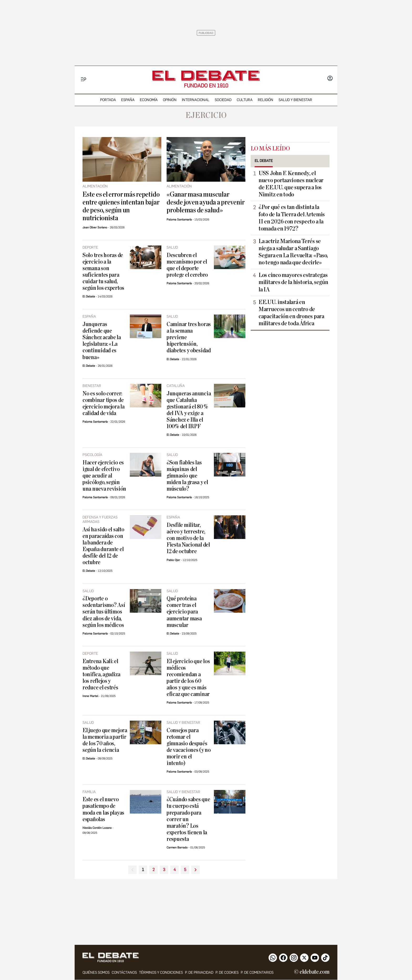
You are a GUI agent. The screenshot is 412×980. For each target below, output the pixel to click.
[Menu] (84, 79)
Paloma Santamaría (179, 220)
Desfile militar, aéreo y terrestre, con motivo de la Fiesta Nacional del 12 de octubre (188, 538)
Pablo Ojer (173, 560)
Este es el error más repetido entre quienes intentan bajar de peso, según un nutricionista (121, 206)
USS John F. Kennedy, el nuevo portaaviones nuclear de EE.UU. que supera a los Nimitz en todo (291, 184)
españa (128, 100)
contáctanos (124, 973)
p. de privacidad (199, 973)
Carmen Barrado (177, 848)
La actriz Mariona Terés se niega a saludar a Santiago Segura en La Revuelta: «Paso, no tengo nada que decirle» (293, 252)
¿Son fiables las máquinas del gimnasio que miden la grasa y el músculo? (187, 476)
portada (108, 100)
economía (149, 100)
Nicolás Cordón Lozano (97, 828)
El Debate (89, 297)
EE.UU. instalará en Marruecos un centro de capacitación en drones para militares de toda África (291, 313)
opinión (170, 100)
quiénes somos (96, 973)
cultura (245, 100)
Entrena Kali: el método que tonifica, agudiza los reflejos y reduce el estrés (101, 675)
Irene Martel (90, 696)
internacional (196, 100)
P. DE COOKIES (227, 973)
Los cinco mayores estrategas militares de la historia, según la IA (293, 282)
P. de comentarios (257, 973)
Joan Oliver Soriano (95, 227)
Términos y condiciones (161, 973)
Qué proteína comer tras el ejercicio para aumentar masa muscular (184, 612)
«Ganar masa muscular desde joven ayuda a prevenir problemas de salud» (206, 202)
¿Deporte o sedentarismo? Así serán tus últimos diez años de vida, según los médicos (104, 612)
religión (266, 100)
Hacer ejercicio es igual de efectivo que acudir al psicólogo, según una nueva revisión (104, 476)
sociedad (223, 100)
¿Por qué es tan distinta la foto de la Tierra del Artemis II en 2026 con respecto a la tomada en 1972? (292, 218)
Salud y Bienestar (295, 100)
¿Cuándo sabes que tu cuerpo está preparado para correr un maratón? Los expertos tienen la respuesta (188, 819)
